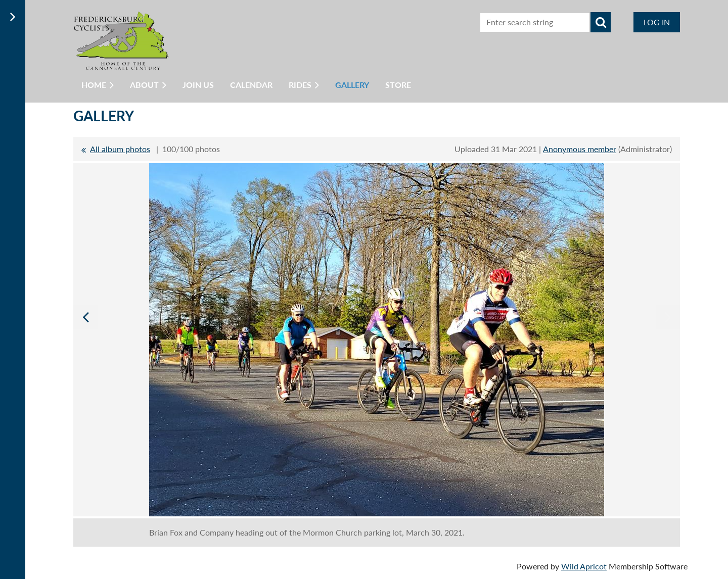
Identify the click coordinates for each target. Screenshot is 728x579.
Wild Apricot (584, 566)
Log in (657, 22)
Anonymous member (580, 149)
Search (601, 22)
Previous (85, 317)
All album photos (120, 149)
